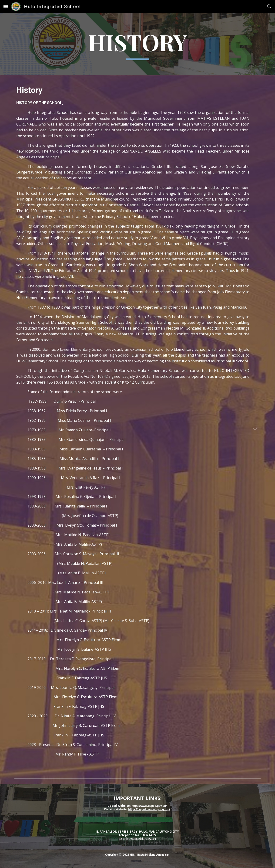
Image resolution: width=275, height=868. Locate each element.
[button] (6, 6)
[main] (138, 44)
